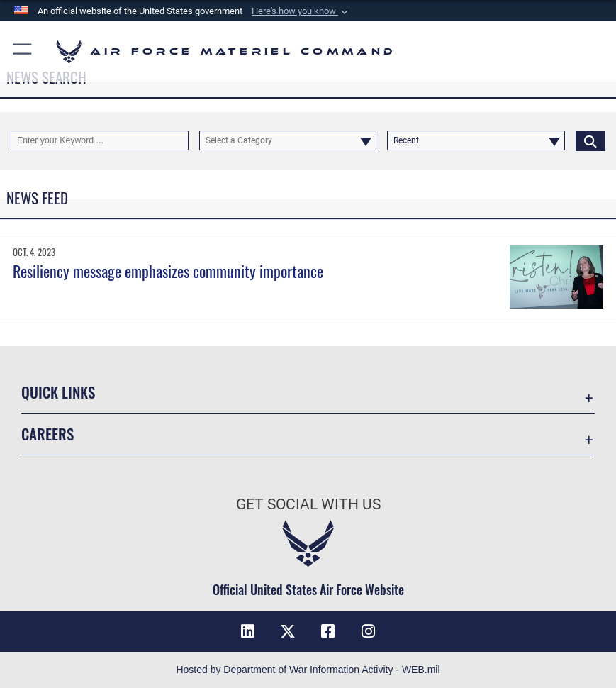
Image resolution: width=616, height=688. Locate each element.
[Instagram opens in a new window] (368, 631)
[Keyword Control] (100, 140)
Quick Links (58, 392)
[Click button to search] (590, 140)
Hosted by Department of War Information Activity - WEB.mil (308, 670)
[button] (301, 11)
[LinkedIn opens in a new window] (248, 631)
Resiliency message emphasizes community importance (168, 271)
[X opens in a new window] (288, 631)
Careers (47, 434)
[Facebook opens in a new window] (328, 631)
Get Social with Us (308, 504)
